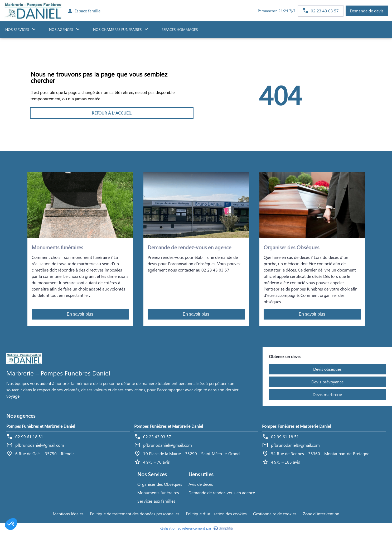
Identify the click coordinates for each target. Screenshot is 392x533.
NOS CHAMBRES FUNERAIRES (117, 29)
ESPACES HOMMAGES (180, 29)
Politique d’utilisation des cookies (216, 514)
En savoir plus (80, 314)
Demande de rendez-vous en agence (222, 492)
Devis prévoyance (327, 382)
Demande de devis (367, 11)
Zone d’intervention (321, 514)
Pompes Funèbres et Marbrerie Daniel (41, 426)
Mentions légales (68, 514)
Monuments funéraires (158, 492)
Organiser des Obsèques (160, 484)
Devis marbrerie (327, 394)
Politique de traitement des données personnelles (135, 514)
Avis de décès (201, 484)
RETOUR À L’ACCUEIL (112, 113)
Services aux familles (156, 501)
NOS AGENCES (61, 29)
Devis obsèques (327, 369)
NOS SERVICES (17, 29)
